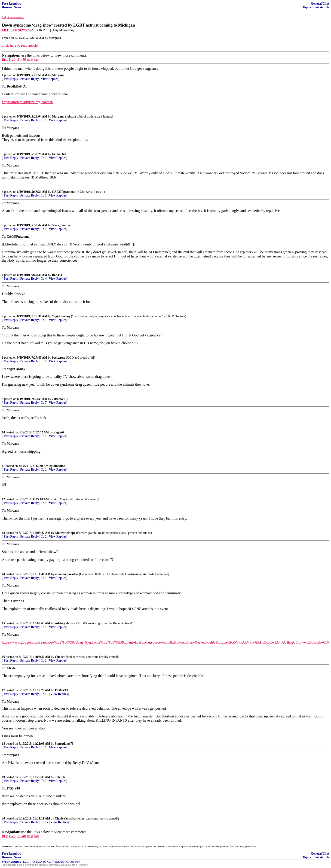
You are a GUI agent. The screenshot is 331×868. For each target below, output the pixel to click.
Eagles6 (59, 432)
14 (3, 574)
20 (3, 818)
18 (3, 744)
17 (3, 690)
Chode (59, 657)
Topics (307, 7)
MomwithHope (65, 533)
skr (56, 499)
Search (19, 7)
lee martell (59, 154)
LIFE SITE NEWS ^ (15, 30)
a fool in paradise (67, 574)
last (37, 59)
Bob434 (57, 275)
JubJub (60, 777)
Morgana (58, 75)
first (5, 59)
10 (3, 432)
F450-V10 (62, 690)
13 (3, 533)
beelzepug (59, 358)
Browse (7, 7)
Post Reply (11, 79)
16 (3, 657)
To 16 (45, 694)
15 (3, 623)
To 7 (44, 403)
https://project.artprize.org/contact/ (28, 102)
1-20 (12, 59)
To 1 (44, 120)
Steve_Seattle (61, 225)
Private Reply (30, 79)
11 (3, 466)
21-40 (22, 59)
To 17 (45, 822)
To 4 (44, 279)
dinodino (59, 466)
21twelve (58, 399)
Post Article (321, 7)
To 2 (44, 537)
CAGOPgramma (63, 192)
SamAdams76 (64, 744)
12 (3, 499)
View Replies (50, 79)
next (30, 59)
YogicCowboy (61, 316)
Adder (59, 623)
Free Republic (11, 4)
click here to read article (20, 45)
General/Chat (320, 4)
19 (3, 777)
